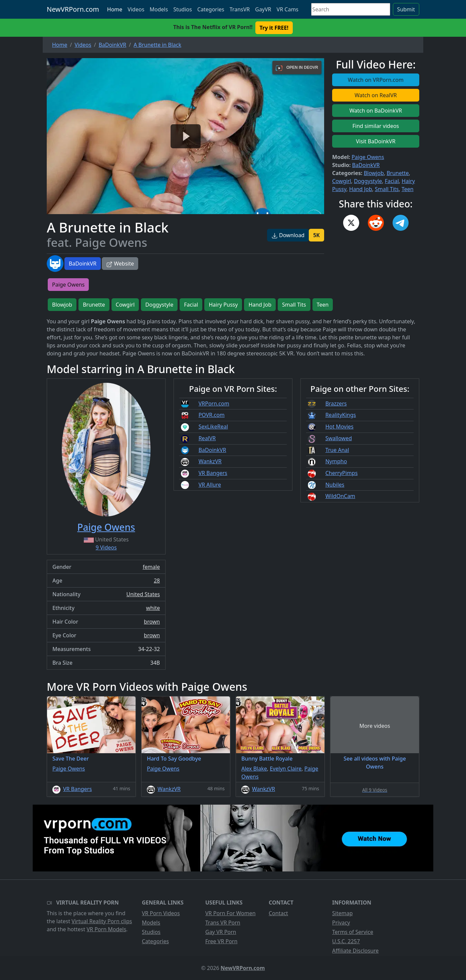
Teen (408, 189)
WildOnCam (340, 496)
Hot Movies (339, 427)
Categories (211, 9)
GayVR (263, 9)
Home (115, 9)
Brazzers (336, 403)
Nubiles (335, 485)
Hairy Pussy (223, 305)
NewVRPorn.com (73, 9)
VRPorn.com (214, 403)
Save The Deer (71, 759)
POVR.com (212, 415)
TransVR (240, 9)
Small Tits (387, 189)
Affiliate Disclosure (355, 951)
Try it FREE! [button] (274, 28)
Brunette (398, 173)
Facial (392, 181)
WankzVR (210, 461)
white (153, 608)
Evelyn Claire (286, 769)
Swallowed (339, 438)
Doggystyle (368, 181)
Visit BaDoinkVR (376, 141)
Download (288, 235)
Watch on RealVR (376, 95)
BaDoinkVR (83, 264)
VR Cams (288, 9)
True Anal (337, 450)
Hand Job (361, 189)
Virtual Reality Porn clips (102, 921)
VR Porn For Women (230, 913)
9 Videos (106, 547)
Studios (183, 9)
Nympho (336, 461)
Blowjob (374, 173)
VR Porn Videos (161, 913)
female (151, 567)
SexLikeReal (213, 427)
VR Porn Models (106, 929)
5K (316, 235)
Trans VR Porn (223, 923)
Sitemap (342, 913)
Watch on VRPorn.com (376, 80)
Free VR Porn (221, 941)
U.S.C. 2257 (346, 941)
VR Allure (210, 485)
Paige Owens (368, 157)
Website (120, 264)
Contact (278, 913)
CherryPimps (342, 473)
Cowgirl (342, 181)
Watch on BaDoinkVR (376, 111)
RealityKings (341, 415)
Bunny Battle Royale (267, 759)
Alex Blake (254, 769)
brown (152, 622)
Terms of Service (353, 932)
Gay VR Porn (221, 932)
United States (143, 594)
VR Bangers (213, 473)
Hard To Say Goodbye (174, 759)
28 (157, 581)
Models (159, 9)
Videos (136, 9)
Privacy (341, 923)
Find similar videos (376, 126)
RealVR (207, 438)
